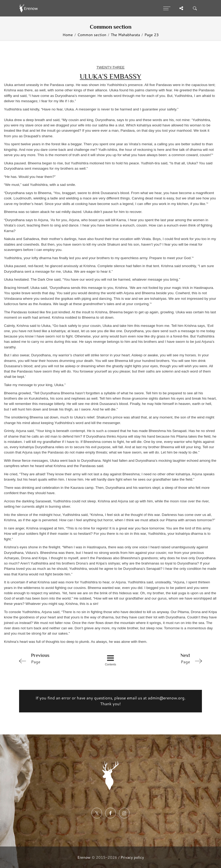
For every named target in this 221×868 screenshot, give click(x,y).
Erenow (84, 857)
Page (53, 658)
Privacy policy (132, 857)
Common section (92, 35)
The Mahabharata (125, 35)
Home (68, 35)
